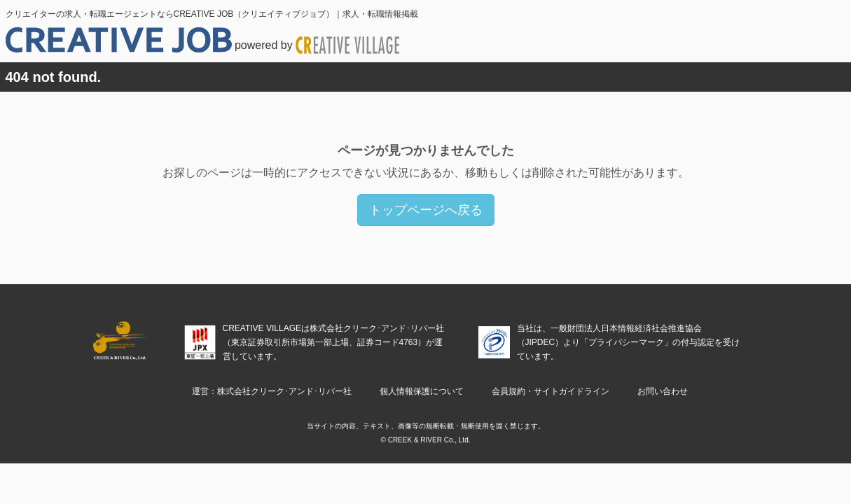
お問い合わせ (663, 391)
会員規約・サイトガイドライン (551, 391)
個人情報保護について (422, 391)
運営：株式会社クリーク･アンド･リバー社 (272, 391)
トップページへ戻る (426, 210)
